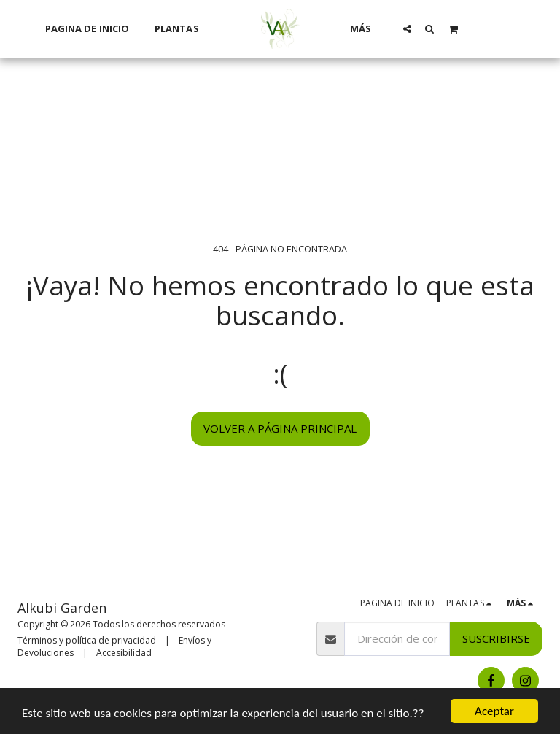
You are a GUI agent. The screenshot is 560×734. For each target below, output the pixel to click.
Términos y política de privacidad (87, 640)
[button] (407, 28)
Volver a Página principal (280, 428)
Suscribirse (496, 638)
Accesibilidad (124, 653)
